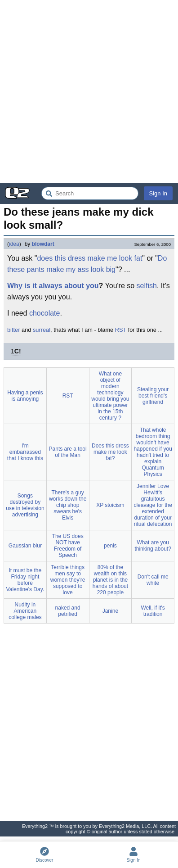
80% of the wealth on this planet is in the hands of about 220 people (110, 580)
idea (14, 244)
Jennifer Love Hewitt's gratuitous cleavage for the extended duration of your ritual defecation (153, 505)
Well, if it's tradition (153, 611)
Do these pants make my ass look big (87, 264)
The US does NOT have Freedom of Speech (68, 546)
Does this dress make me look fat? (110, 452)
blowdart (43, 244)
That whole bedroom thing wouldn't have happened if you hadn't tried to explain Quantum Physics (153, 452)
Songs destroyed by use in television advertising (25, 505)
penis (110, 546)
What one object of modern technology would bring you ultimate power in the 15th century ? (110, 396)
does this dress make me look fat (89, 258)
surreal (42, 330)
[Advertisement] (89, 91)
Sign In (158, 193)
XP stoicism (110, 505)
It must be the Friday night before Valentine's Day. (25, 580)
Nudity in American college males (25, 611)
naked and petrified (68, 611)
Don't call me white (153, 580)
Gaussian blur (25, 546)
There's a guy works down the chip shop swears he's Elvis (68, 505)
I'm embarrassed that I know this (25, 452)
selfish (147, 286)
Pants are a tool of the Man (68, 452)
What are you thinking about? (153, 546)
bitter (13, 330)
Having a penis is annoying (25, 396)
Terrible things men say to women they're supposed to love (68, 580)
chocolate (45, 313)
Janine (110, 611)
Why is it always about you (53, 286)
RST (121, 330)
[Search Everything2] (90, 193)
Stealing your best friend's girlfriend (153, 396)
